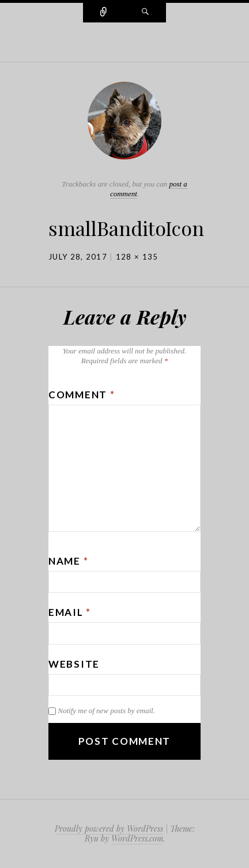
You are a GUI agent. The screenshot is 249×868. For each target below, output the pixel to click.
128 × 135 (137, 257)
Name (68, 561)
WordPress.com (137, 838)
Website (74, 664)
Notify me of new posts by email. (106, 711)
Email (70, 612)
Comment (82, 395)
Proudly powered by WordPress (109, 829)
